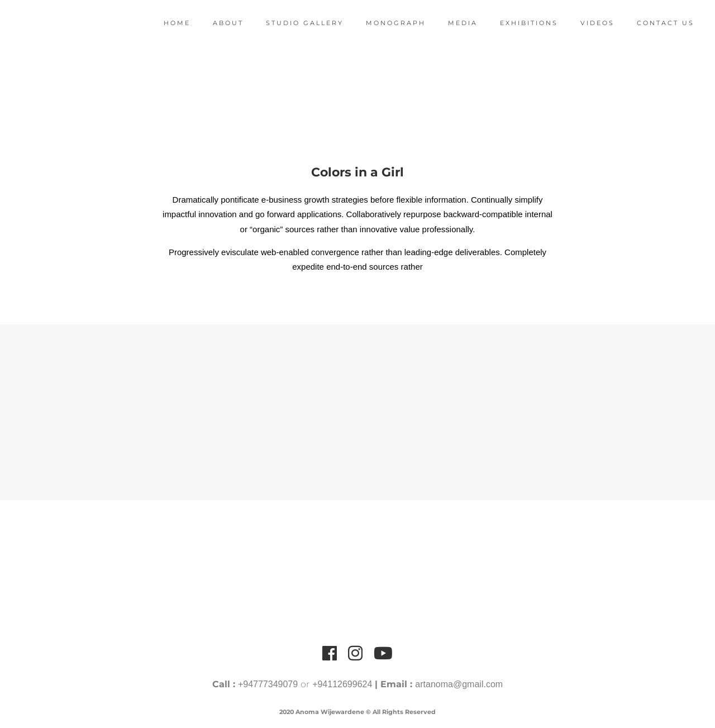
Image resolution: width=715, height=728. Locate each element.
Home (170, 23)
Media (456, 23)
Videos (590, 23)
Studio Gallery (297, 23)
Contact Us (658, 23)
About (221, 23)
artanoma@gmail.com (459, 684)
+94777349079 (268, 684)
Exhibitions (522, 23)
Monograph (389, 23)
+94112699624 (342, 684)
